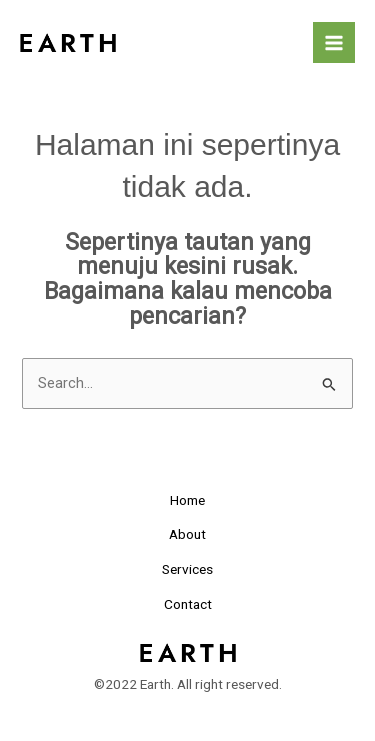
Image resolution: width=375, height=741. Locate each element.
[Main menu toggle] (334, 43)
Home (187, 500)
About (187, 534)
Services (187, 569)
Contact (188, 604)
